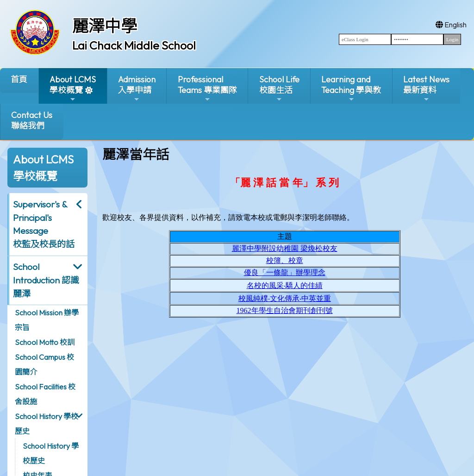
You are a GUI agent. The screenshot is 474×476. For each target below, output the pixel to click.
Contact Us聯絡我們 (32, 120)
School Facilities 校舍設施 (45, 394)
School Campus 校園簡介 (44, 364)
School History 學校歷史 (47, 424)
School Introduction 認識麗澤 (46, 280)
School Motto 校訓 (45, 342)
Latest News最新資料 (426, 89)
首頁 (19, 79)
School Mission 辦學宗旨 (47, 320)
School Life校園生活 (279, 89)
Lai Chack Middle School (134, 45)
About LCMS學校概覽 (73, 89)
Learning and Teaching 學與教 (351, 89)
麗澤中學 (105, 26)
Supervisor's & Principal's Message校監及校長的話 (44, 224)
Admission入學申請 (137, 89)
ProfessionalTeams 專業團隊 (207, 89)
